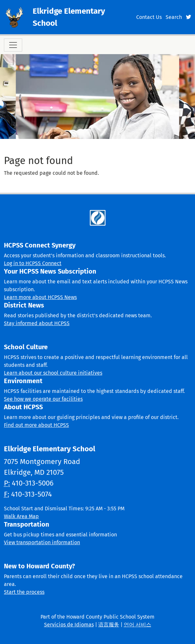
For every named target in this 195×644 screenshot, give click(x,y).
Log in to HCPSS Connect (33, 263)
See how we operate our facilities (43, 399)
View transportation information (42, 542)
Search (174, 17)
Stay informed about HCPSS (37, 323)
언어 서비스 (138, 625)
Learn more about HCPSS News (40, 297)
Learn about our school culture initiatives (53, 373)
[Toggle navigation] (13, 45)
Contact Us (149, 17)
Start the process (24, 592)
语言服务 (109, 625)
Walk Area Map (21, 516)
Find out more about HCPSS (36, 425)
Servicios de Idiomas (69, 625)
